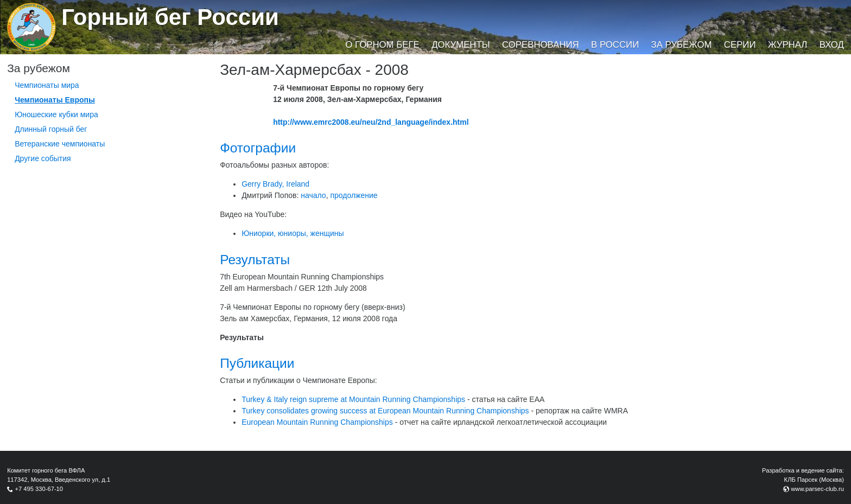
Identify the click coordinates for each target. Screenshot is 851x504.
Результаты (255, 260)
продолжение (354, 195)
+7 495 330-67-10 (39, 489)
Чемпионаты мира (47, 85)
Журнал (788, 45)
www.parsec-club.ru (817, 489)
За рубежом (682, 45)
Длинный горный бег (51, 129)
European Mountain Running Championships (317, 422)
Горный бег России (170, 17)
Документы (461, 45)
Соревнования (541, 45)
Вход (832, 45)
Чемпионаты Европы (55, 100)
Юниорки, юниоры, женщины (293, 233)
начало (313, 195)
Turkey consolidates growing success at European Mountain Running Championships (385, 411)
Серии (740, 45)
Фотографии (258, 148)
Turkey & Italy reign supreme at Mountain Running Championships (353, 399)
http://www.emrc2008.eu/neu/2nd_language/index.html (371, 122)
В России (615, 45)
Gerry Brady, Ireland (275, 184)
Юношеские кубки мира (56, 114)
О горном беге (382, 45)
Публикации (257, 363)
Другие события (43, 158)
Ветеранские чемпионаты (60, 144)
